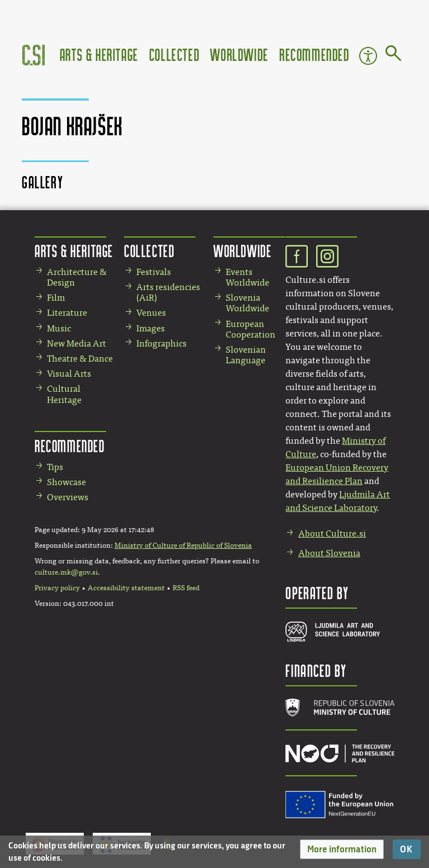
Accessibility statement (126, 588)
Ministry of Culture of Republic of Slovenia (183, 546)
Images (151, 328)
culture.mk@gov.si (66, 572)
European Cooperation (251, 329)
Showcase (66, 482)
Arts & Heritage (99, 54)
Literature (67, 313)
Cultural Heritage (64, 394)
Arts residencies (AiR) (168, 292)
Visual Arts (69, 374)
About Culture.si (332, 533)
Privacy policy (57, 588)
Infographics (161, 343)
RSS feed (186, 588)
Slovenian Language (246, 355)
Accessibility (368, 56)
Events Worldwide (247, 277)
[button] (342, 849)
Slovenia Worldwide (247, 303)
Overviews (68, 497)
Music (59, 328)
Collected (174, 54)
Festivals (154, 272)
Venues (151, 313)
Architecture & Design (77, 277)
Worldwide (239, 54)
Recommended (314, 54)
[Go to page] (394, 55)
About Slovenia (329, 553)
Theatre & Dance (80, 359)
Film (56, 298)
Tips (55, 467)
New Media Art (77, 343)
